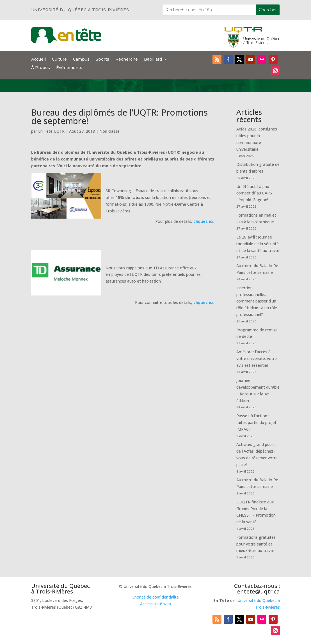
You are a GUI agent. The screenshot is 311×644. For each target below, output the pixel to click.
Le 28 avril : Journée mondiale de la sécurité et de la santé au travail (258, 244)
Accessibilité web (155, 604)
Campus (81, 59)
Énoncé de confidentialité (155, 597)
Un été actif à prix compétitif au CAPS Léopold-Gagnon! (254, 193)
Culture (59, 59)
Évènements (69, 68)
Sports (102, 59)
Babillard (153, 59)
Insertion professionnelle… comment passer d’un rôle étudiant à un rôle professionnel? (257, 301)
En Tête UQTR (51, 131)
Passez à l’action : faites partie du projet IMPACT (256, 422)
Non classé (109, 131)
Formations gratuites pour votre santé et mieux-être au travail (256, 544)
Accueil (38, 59)
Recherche (127, 59)
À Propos (41, 68)
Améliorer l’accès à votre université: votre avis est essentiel (257, 358)
